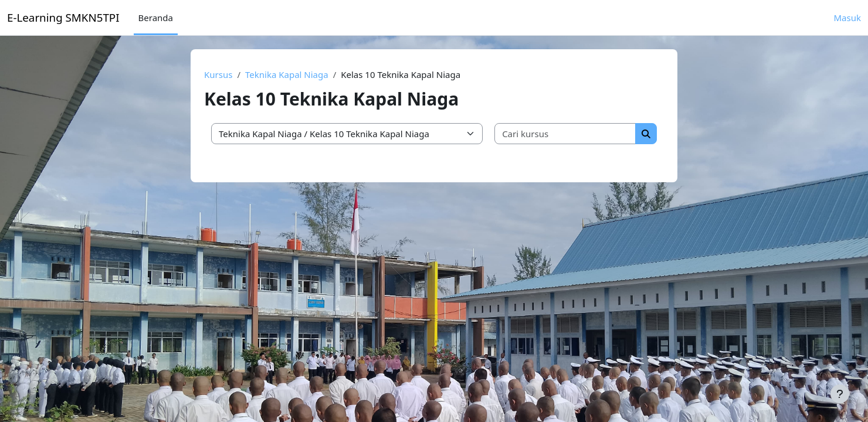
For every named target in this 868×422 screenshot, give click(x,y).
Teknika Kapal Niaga (287, 74)
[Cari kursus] (565, 134)
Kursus (218, 74)
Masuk (848, 18)
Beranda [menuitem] (156, 18)
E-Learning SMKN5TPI (63, 17)
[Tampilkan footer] (840, 394)
